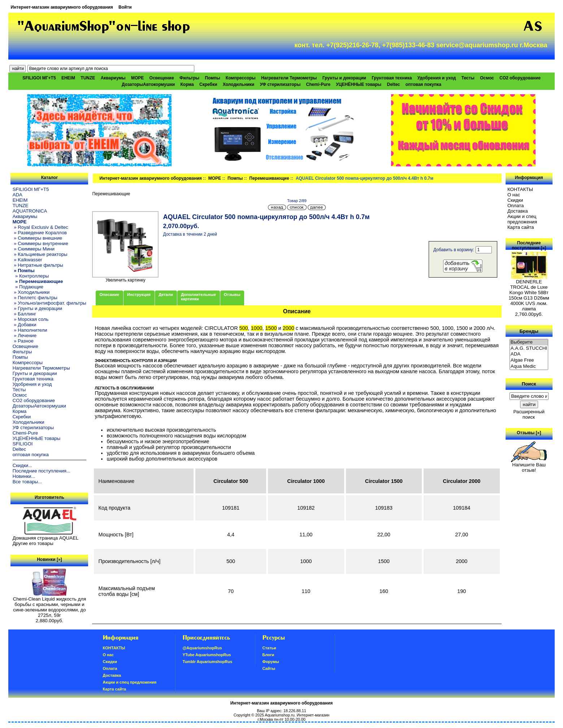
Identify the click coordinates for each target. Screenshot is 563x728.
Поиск (529, 384)
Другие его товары (33, 543)
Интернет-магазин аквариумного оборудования (62, 7)
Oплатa (516, 206)
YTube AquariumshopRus (207, 655)
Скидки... (22, 465)
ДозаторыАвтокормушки (148, 84)
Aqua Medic (529, 367)
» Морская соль (31, 319)
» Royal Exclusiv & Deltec (40, 227)
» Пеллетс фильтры (35, 298)
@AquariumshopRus (202, 648)
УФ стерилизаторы (280, 84)
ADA (18, 195)
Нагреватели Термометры (289, 78)
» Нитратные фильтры (38, 265)
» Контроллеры (31, 276)
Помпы (212, 78)
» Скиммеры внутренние (40, 243)
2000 (289, 328)
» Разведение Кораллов (40, 233)
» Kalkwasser (27, 260)
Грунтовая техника (392, 78)
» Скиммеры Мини (34, 249)
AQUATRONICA (30, 211)
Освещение (162, 78)
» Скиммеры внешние (37, 238)
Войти (125, 7)
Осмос (487, 78)
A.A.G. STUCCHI (529, 348)
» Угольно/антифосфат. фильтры (49, 303)
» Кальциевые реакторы (40, 254)
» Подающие (28, 287)
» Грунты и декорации (38, 308)
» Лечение (25, 335)
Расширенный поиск (529, 414)
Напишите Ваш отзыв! (529, 465)
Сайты (269, 668)
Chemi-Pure (318, 84)
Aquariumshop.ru (280, 715)
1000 (257, 328)
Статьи (269, 648)
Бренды (529, 331)
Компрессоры (241, 78)
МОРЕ (215, 178)
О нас (514, 195)
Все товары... (27, 482)
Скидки (515, 200)
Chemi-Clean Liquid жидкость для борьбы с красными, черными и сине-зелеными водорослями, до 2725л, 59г (49, 605)
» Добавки (25, 325)
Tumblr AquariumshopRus (208, 662)
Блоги (268, 655)
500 (244, 328)
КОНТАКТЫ (520, 189)
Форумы (271, 662)
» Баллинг (25, 314)
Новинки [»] (49, 559)
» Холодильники (31, 292)
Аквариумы (113, 78)
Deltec (393, 84)
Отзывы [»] (529, 433)
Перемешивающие (269, 178)
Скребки (208, 84)
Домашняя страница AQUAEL (46, 538)
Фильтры (189, 78)
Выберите (529, 342)
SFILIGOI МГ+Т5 (39, 78)
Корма (187, 84)
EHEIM (68, 78)
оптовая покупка (423, 84)
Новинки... (24, 476)
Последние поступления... (42, 471)
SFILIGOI (23, 444)
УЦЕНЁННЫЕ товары (359, 84)
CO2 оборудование (520, 78)
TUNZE (88, 78)
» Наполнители (30, 330)
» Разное (23, 341)
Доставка (518, 211)
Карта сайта (521, 227)
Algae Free (529, 360)
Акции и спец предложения (522, 219)
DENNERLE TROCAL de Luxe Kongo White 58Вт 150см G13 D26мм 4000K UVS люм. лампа (529, 293)
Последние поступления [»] (529, 245)
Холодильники (239, 84)
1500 (271, 328)
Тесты (468, 78)
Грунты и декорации (344, 78)
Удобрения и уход (437, 78)
